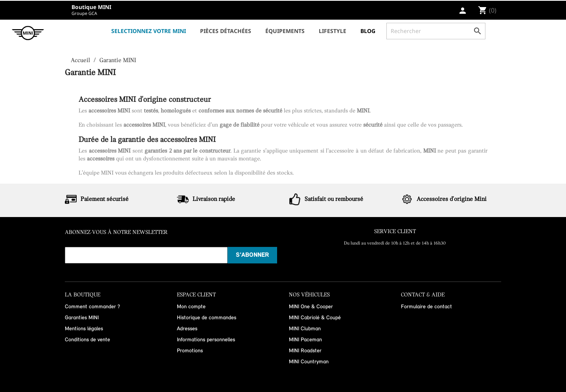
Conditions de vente (87, 340)
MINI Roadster (305, 351)
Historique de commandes (207, 318)
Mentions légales (84, 329)
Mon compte (191, 307)
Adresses (187, 329)
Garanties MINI (82, 318)
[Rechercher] (436, 31)
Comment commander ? (92, 307)
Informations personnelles (206, 340)
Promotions (190, 351)
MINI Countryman (309, 362)
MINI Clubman (305, 329)
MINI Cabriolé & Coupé (315, 318)
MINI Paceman (305, 340)
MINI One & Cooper (311, 307)
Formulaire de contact (426, 307)
